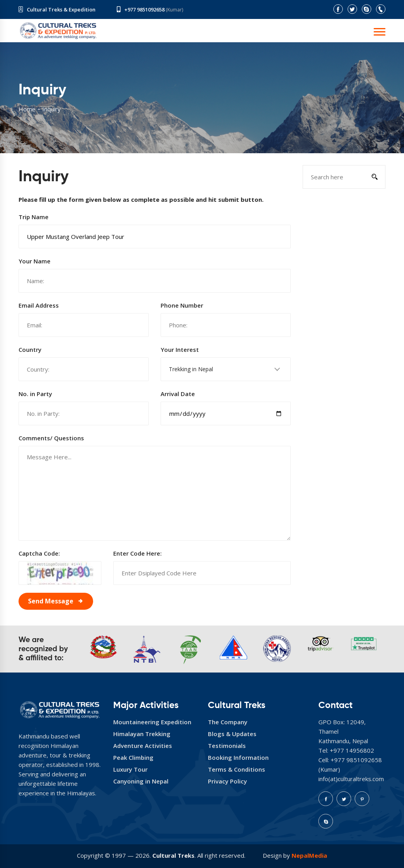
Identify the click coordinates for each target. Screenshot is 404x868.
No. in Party (35, 394)
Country (30, 349)
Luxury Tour (130, 769)
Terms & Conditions (237, 769)
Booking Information (238, 757)
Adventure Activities (143, 746)
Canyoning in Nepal (141, 781)
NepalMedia (309, 855)
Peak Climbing (133, 757)
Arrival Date (178, 394)
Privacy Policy (227, 781)
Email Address (39, 305)
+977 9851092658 (144, 9)
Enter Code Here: (137, 553)
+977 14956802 (352, 750)
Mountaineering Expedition (152, 722)
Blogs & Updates (232, 734)
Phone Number (182, 305)
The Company (228, 722)
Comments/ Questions (51, 438)
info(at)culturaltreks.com (351, 779)
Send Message (51, 601)
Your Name (35, 261)
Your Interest (180, 349)
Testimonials (227, 746)
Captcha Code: (39, 553)
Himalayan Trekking (142, 734)
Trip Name (34, 217)
